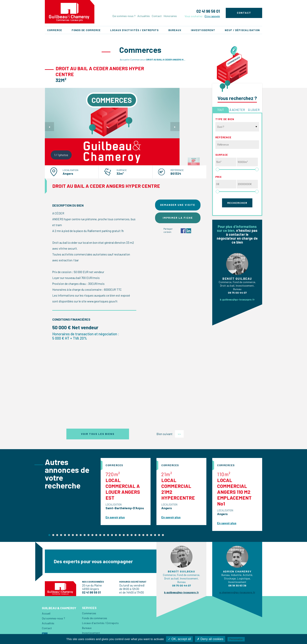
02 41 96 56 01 (208, 11)
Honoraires (170, 16)
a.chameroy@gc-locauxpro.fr (237, 592)
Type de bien (225, 119)
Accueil (124, 59)
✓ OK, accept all (179, 639)
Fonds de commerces (95, 618)
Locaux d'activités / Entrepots (134, 30)
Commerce (55, 30)
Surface (222, 155)
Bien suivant (170, 434)
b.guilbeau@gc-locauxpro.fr (237, 300)
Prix (219, 177)
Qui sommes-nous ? (124, 16)
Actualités (144, 16)
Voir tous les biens (98, 434)
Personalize (236, 639)
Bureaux (175, 30)
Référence (223, 137)
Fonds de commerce (86, 30)
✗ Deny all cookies (210, 639)
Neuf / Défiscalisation (242, 30)
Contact (157, 16)
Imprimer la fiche (178, 218)
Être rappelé (212, 16)
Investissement (203, 30)
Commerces (137, 59)
